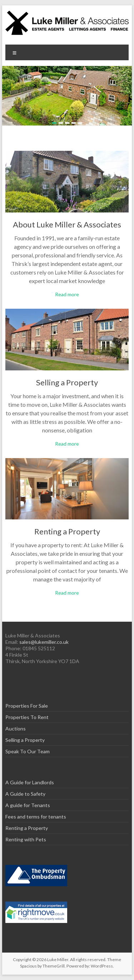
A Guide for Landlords (30, 782)
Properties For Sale (27, 706)
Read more (67, 294)
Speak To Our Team (28, 751)
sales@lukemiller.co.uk (44, 642)
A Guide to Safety (25, 794)
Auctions (16, 728)
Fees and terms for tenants (36, 817)
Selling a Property (67, 382)
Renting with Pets (26, 839)
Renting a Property (67, 531)
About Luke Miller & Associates (67, 224)
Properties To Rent (27, 717)
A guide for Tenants (28, 805)
